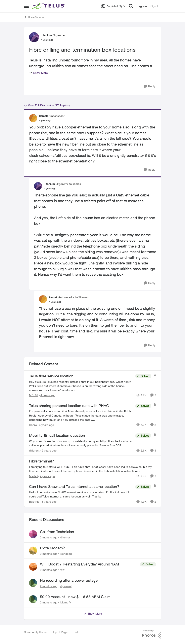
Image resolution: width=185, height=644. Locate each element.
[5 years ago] (48, 450)
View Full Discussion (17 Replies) (47, 105)
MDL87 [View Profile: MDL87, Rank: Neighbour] (34, 395)
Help (76, 632)
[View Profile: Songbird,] (33, 551)
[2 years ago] (47, 476)
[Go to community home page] (49, 6)
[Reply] (150, 86)
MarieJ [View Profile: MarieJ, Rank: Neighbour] (33, 476)
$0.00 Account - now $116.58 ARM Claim (75, 597)
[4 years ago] (47, 395)
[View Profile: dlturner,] (33, 534)
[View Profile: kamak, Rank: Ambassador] (33, 118)
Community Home (35, 632)
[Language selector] (113, 6)
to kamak (75, 184)
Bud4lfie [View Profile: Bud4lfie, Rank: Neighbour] (34, 502)
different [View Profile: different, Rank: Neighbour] (34, 450)
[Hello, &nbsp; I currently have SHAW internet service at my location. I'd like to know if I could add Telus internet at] (81, 494)
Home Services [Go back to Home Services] (34, 17)
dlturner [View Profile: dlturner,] (65, 537)
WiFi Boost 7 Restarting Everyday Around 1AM (80, 564)
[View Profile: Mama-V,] (33, 599)
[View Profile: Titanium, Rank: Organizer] (34, 37)
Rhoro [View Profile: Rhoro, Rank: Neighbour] (33, 425)
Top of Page (60, 632)
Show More (38, 73)
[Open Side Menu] (26, 6)
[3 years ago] (48, 502)
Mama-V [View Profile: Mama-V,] (66, 602)
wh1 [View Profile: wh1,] (63, 570)
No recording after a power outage (69, 580)
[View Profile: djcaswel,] (33, 583)
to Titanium (82, 297)
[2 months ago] (49, 537)
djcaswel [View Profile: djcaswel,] (66, 586)
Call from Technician (57, 532)
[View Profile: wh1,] (33, 567)
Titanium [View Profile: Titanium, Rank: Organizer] (46, 35)
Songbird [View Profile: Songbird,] (66, 553)
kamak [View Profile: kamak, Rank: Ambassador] (43, 116)
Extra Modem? (52, 548)
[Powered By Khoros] (152, 634)
